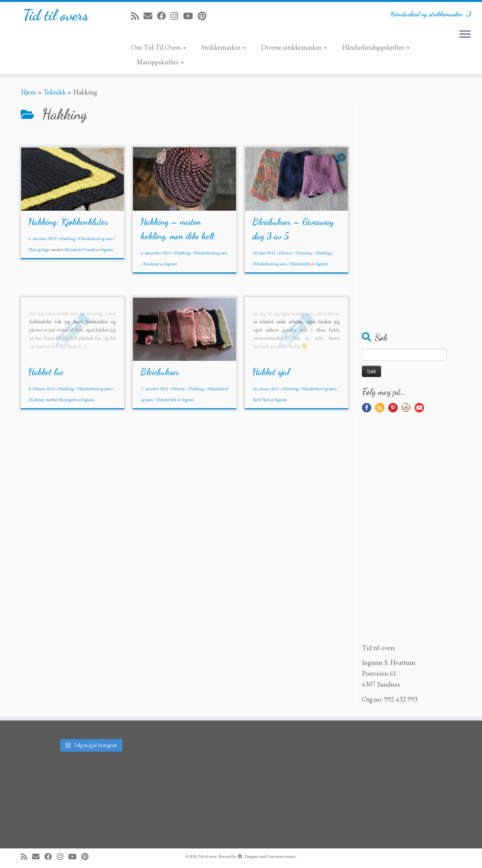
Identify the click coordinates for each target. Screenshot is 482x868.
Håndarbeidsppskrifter (376, 47)
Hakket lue (46, 372)
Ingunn (107, 249)
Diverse (286, 253)
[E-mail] (150, 16)
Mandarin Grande (80, 249)
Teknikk (55, 92)
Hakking (68, 239)
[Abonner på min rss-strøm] (137, 16)
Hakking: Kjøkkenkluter (68, 222)
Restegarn (68, 400)
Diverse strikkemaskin (294, 47)
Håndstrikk (300, 264)
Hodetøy (151, 264)
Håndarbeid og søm (96, 239)
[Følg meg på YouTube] (190, 16)
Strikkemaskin (223, 47)
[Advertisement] (412, 214)
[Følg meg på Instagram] (177, 16)
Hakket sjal (271, 372)
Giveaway (304, 253)
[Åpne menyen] (465, 35)
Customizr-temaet (281, 856)
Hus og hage (39, 249)
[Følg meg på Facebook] (164, 16)
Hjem (28, 92)
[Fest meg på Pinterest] (204, 16)
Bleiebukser (160, 372)
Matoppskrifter (160, 62)
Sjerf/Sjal (261, 400)
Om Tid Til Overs (159, 47)
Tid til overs (56, 15)
